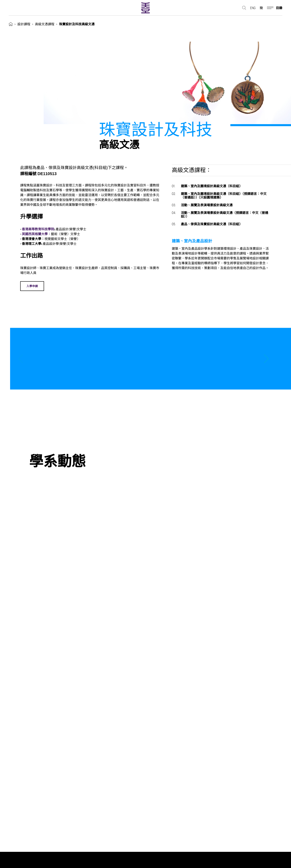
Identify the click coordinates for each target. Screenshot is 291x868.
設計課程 (24, 24)
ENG (253, 8)
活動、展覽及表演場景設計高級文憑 (202, 205)
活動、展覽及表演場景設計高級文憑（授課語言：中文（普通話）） (220, 214)
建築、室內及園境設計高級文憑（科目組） (207, 186)
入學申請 (32, 286)
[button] (266, 359)
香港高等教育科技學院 (39, 229)
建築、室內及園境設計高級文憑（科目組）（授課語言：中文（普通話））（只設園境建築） (219, 195)
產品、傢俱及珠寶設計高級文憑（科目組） (207, 224)
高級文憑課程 (45, 24)
